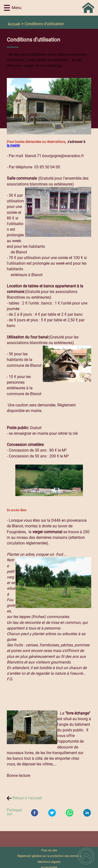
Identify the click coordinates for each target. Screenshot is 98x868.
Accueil (14, 24)
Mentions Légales (49, 862)
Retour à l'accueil (27, 798)
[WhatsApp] (70, 813)
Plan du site (49, 850)
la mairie (13, 145)
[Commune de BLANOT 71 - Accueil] (57, 8)
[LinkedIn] (87, 813)
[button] (7, 8)
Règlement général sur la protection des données (49, 856)
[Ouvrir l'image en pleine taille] (49, 107)
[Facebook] (35, 813)
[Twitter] (52, 813)
